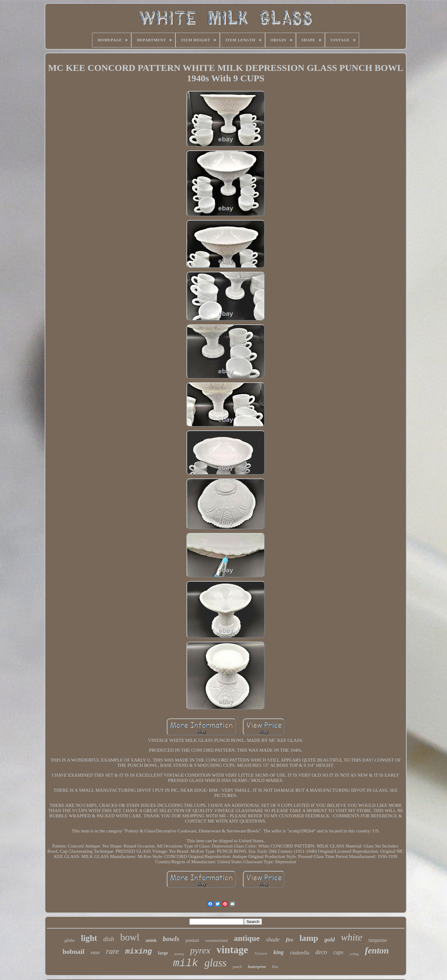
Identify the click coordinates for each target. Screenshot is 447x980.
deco (321, 952)
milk (186, 963)
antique (247, 938)
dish (109, 939)
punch (237, 967)
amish (151, 940)
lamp (309, 938)
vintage (232, 950)
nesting (179, 954)
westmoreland (217, 940)
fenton (377, 950)
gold (330, 939)
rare (113, 951)
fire (290, 940)
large (163, 953)
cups (338, 952)
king (279, 952)
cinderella (299, 953)
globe (70, 940)
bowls (171, 939)
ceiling (354, 954)
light (89, 938)
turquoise (378, 940)
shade (273, 939)
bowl (130, 937)
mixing (138, 952)
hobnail (74, 952)
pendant (192, 940)
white (352, 937)
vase (95, 952)
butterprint (257, 967)
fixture (261, 954)
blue (275, 967)
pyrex (200, 950)
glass (215, 963)
